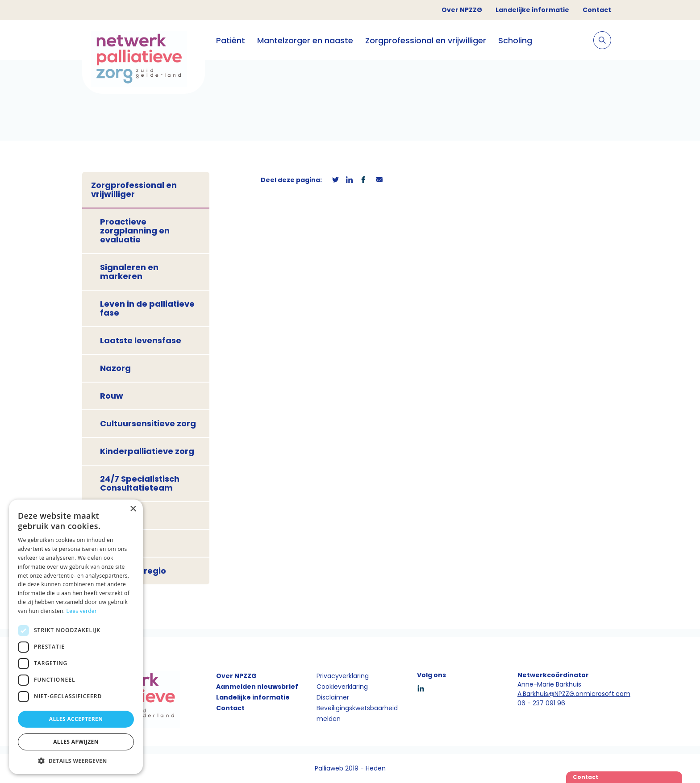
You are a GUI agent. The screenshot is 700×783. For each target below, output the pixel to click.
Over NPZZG (462, 10)
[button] (76, 761)
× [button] (133, 509)
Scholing (515, 40)
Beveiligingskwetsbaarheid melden (357, 713)
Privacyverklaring (343, 676)
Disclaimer (333, 697)
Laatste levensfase (141, 340)
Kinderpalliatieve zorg (147, 451)
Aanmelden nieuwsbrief (257, 687)
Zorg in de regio (133, 571)
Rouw (112, 396)
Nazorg (115, 368)
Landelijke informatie (532, 10)
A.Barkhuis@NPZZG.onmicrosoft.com (574, 694)
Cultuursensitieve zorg (148, 423)
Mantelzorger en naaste (305, 40)
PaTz (110, 543)
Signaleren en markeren (129, 272)
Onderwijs (121, 515)
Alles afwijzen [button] (76, 742)
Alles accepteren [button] (76, 719)
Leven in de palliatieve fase (147, 308)
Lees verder (82, 611)
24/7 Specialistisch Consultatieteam (140, 483)
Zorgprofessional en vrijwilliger (426, 40)
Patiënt (231, 40)
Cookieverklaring (342, 687)
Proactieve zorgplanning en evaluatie (135, 231)
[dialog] (76, 637)
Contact (597, 10)
